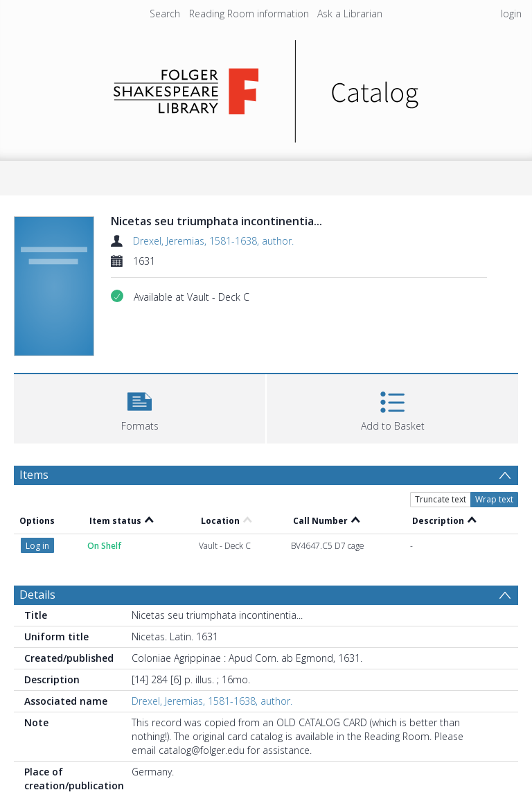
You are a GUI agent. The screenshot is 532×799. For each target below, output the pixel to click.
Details (37, 595)
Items (34, 475)
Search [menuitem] (165, 14)
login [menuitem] (511, 14)
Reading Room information (249, 14)
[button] (140, 407)
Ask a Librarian (350, 14)
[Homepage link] (266, 88)
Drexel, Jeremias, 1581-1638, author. (213, 241)
